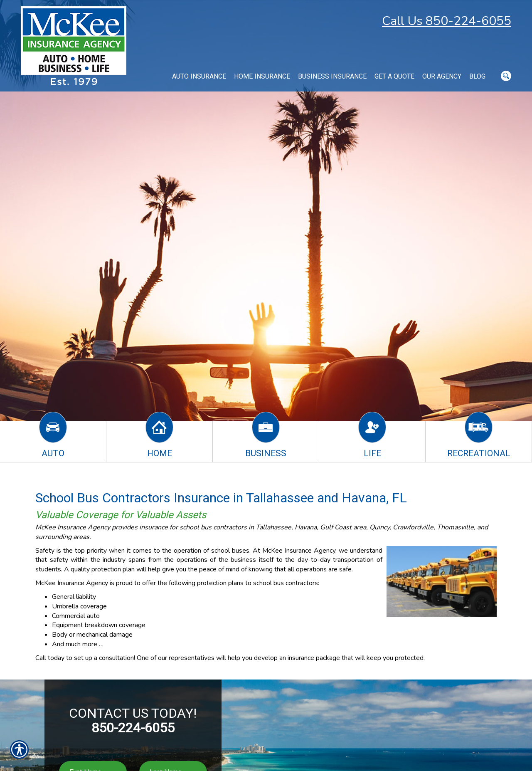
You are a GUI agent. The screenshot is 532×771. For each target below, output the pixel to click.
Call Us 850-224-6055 (447, 21)
